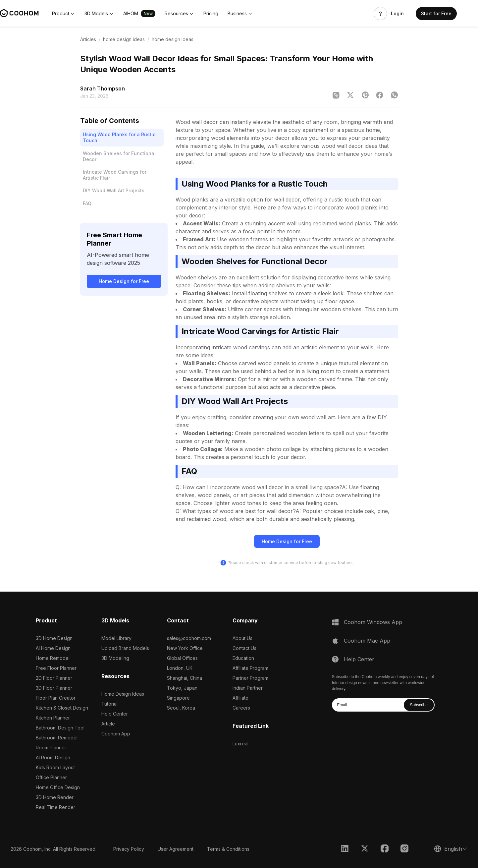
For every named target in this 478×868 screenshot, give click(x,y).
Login (397, 14)
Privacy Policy (129, 849)
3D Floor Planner (54, 688)
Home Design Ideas (123, 694)
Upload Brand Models (125, 648)
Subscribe (419, 705)
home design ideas (124, 39)
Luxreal (240, 744)
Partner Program (250, 678)
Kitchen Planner (53, 718)
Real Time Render (55, 807)
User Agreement (176, 849)
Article (108, 724)
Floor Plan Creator (56, 698)
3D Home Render (55, 797)
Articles (88, 39)
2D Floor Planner (54, 678)
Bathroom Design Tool (60, 728)
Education (243, 658)
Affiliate (240, 698)
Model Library (116, 638)
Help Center (115, 714)
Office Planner (51, 777)
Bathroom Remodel (57, 738)
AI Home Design (53, 648)
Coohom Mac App (367, 641)
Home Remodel (53, 658)
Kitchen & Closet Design (62, 708)
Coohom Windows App (373, 622)
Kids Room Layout (55, 767)
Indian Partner (248, 688)
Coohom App (116, 734)
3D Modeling (115, 658)
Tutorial (109, 704)
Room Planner (51, 748)
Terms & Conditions (228, 849)
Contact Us (244, 648)
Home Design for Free (124, 281)
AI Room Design (53, 757)
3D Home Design (54, 638)
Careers (241, 708)
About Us (242, 638)
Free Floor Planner (56, 668)
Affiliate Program (250, 668)
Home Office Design (58, 787)
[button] (64, 14)
